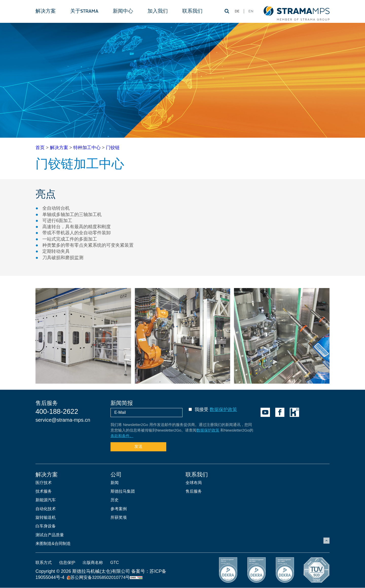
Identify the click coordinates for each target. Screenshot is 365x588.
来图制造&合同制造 (53, 544)
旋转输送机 (46, 517)
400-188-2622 (57, 412)
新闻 (115, 483)
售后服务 (194, 491)
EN (251, 11)
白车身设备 (46, 526)
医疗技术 (44, 483)
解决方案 (59, 148)
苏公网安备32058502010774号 (98, 578)
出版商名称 (93, 563)
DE (237, 11)
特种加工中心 (87, 148)
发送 (138, 446)
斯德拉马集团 (123, 491)
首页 (40, 148)
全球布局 (194, 483)
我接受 (216, 409)
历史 (115, 500)
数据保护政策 (223, 409)
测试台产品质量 (50, 535)
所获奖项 (119, 517)
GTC (115, 563)
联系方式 (44, 563)
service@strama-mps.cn (63, 420)
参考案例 (119, 509)
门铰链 (113, 148)
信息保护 (67, 563)
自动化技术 (46, 509)
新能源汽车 (46, 500)
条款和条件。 (122, 436)
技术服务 (44, 491)
